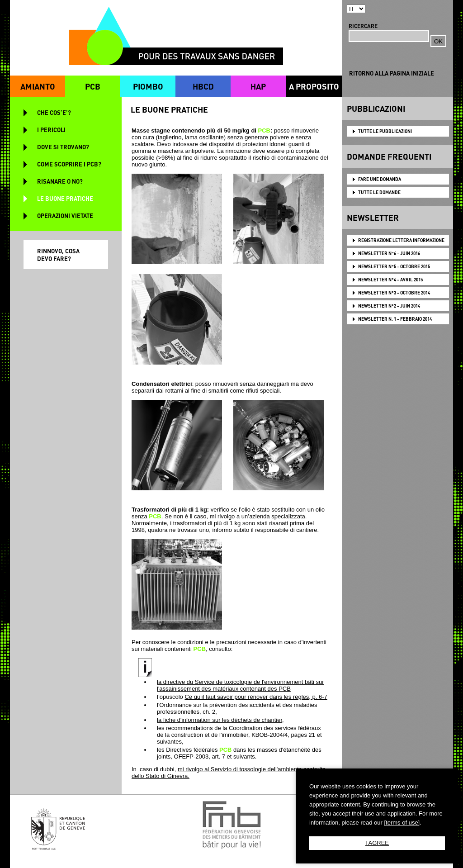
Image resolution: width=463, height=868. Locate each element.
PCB (93, 86)
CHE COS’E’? (54, 112)
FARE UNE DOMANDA (380, 179)
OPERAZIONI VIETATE (65, 216)
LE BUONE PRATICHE (65, 198)
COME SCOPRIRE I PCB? (69, 164)
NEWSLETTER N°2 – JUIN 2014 (389, 306)
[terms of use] (402, 823)
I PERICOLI (51, 130)
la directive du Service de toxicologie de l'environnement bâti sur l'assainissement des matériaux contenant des (241, 685)
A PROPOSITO (314, 86)
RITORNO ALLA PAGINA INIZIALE (392, 73)
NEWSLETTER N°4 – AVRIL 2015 (390, 280)
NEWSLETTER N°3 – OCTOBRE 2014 (394, 293)
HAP (258, 86)
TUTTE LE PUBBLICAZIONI (385, 131)
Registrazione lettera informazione (401, 240)
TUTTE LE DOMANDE (379, 192)
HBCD (203, 86)
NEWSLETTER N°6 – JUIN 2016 (389, 253)
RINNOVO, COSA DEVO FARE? (58, 255)
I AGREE (377, 843)
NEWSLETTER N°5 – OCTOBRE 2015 (394, 266)
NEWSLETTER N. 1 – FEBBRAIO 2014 (395, 319)
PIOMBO (148, 86)
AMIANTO (38, 86)
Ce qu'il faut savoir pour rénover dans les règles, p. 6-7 (256, 697)
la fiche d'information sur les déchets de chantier (220, 720)
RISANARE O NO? (60, 181)
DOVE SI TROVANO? (63, 147)
